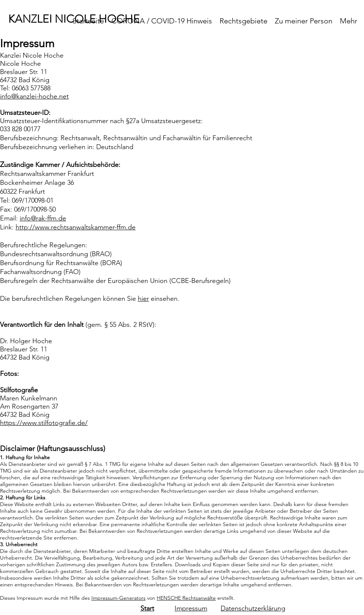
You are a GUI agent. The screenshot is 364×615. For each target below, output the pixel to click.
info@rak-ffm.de (43, 218)
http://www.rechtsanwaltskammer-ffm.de (76, 227)
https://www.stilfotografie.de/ (44, 423)
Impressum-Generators (118, 598)
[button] (243, 21)
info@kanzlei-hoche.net (34, 96)
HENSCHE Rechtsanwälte (186, 598)
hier (143, 299)
